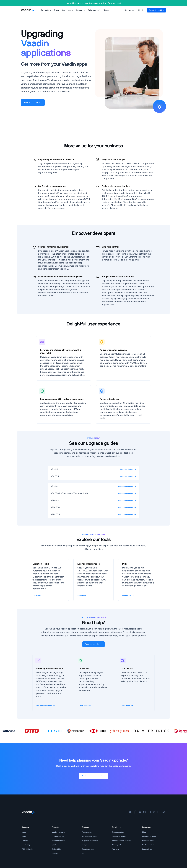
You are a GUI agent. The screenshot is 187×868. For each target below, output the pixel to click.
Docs (56, 10)
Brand (24, 836)
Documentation (118, 832)
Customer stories (149, 845)
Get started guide (119, 836)
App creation (87, 832)
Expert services (88, 849)
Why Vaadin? (94, 10)
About (24, 832)
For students (147, 849)
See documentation (127, 486)
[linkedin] (140, 812)
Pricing (105, 10)
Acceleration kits (58, 841)
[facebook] (135, 812)
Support (85, 853)
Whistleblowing (28, 849)
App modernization (89, 836)
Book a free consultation (93, 776)
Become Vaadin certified (122, 841)
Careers (25, 841)
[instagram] (154, 812)
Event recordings (149, 841)
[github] (144, 812)
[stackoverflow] (164, 812)
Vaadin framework (59, 832)
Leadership (26, 845)
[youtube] (149, 812)
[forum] (159, 812)
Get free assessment (46, 706)
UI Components (58, 836)
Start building (156, 10)
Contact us (129, 10)
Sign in (141, 10)
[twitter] (130, 812)
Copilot (55, 845)
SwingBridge (57, 849)
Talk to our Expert (33, 103)
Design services (88, 845)
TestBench (56, 853)
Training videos (118, 845)
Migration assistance (90, 841)
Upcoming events (149, 836)
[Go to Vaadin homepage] (28, 10)
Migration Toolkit (128, 469)
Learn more (39, 596)
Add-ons (115, 849)
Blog (144, 832)
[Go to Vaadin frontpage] (28, 812)
